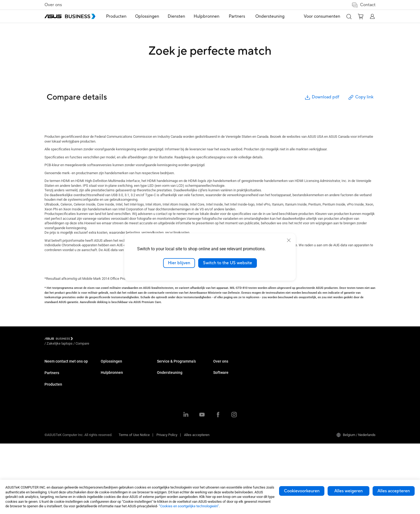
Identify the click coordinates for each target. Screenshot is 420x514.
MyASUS (332, 366)
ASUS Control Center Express (348, 382)
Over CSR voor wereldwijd (289, 395)
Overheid (164, 414)
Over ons (53, 5)
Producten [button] (118, 16)
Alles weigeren (348, 491)
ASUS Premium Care (229, 403)
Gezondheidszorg (170, 398)
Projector (108, 398)
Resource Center (226, 366)
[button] (349, 16)
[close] (289, 240)
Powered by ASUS (227, 419)
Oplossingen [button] (149, 16)
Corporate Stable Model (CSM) (236, 411)
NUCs (105, 382)
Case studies (223, 374)
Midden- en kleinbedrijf (174, 366)
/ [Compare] (111, 339)
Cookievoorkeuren (302, 491)
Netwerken (109, 439)
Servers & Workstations (119, 406)
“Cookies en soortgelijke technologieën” (189, 506)
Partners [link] (238, 16)
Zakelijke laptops (114, 366)
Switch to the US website (228, 263)
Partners (52, 386)
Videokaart (109, 422)
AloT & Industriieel (115, 431)
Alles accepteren (394, 491)
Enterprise (165, 374)
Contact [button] (363, 5)
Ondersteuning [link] (270, 16)
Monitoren (108, 390)
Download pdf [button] (322, 97)
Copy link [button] (361, 97)
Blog (217, 382)
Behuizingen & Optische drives (124, 447)
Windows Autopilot (340, 390)
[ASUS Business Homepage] (70, 16)
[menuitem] (118, 16)
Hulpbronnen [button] (209, 16)
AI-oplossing (166, 422)
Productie (164, 406)
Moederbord (110, 414)
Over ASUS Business (285, 387)
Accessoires (110, 455)
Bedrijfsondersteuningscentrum (293, 366)
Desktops (108, 374)
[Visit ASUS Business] (60, 340)
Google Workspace (171, 431)
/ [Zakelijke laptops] (89, 339)
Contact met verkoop (60, 374)
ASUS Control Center (341, 374)
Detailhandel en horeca (174, 390)
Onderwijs (165, 382)
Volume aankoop (57, 366)
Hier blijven (179, 263)
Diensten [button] (179, 16)
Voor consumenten (322, 16)
